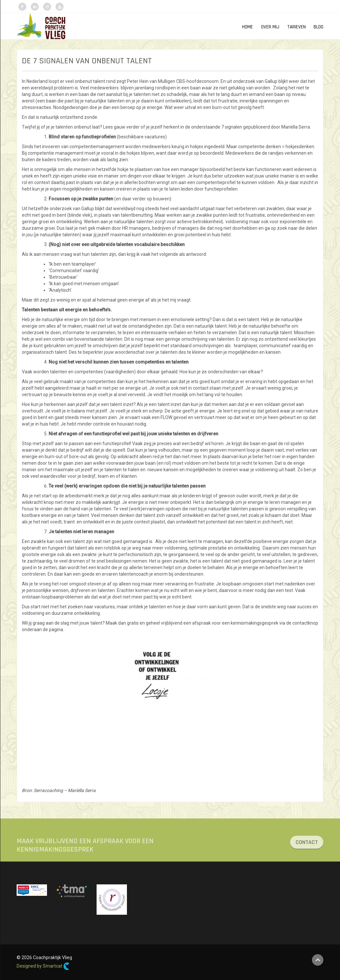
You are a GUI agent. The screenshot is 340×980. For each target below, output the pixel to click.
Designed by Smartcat (43, 966)
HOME (247, 27)
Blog (318, 27)
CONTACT (307, 845)
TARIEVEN (296, 27)
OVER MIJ (270, 27)
